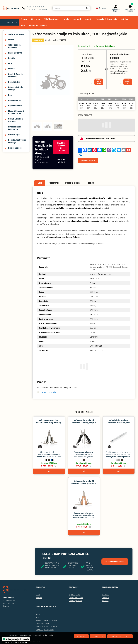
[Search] (87, 8)
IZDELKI (10, 22)
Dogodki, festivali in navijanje (17, 141)
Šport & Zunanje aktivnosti (15, 75)
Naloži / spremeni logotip (61, 147)
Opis (40, 183)
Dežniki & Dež (14, 82)
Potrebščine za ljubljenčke (15, 128)
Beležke (12, 58)
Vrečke (11, 40)
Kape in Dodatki (15, 106)
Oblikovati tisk (61, 161)
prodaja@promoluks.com (37, 9)
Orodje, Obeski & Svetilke (16, 120)
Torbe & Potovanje (16, 34)
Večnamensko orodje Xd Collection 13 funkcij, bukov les (84, 482)
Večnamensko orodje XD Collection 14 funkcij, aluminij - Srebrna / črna (49, 423)
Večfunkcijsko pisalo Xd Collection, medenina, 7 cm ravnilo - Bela (119, 423)
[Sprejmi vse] (81, 636)
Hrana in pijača (15, 148)
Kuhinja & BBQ (15, 101)
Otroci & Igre (14, 135)
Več (49, 471)
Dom (10, 95)
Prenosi (91, 183)
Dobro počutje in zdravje (16, 89)
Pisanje (11, 69)
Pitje (10, 63)
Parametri (54, 183)
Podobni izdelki (73, 183)
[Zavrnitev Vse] (98, 636)
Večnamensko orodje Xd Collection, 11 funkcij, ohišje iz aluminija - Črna (84, 423)
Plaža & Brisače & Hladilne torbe (16, 112)
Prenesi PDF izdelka (48, 392)
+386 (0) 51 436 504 (36, 7)
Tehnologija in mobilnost (14, 46)
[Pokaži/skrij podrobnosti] (120, 636)
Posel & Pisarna (15, 53)
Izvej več (18, 637)
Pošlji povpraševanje (115, 562)
